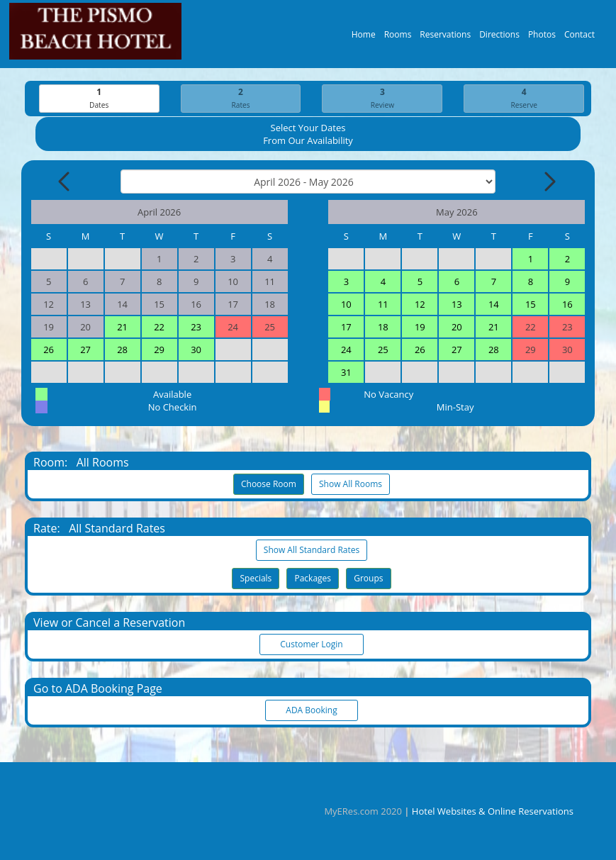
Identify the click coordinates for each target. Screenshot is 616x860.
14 (494, 305)
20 (457, 328)
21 (122, 328)
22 (159, 328)
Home (364, 38)
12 (420, 305)
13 (457, 305)
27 (85, 350)
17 (346, 328)
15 (531, 305)
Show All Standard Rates (312, 551)
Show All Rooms (351, 485)
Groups (368, 579)
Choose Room (269, 485)
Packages (313, 579)
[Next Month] (549, 182)
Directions (499, 38)
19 (420, 328)
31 (346, 373)
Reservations (445, 38)
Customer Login (312, 645)
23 (196, 328)
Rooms (398, 38)
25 (383, 350)
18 (383, 328)
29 (159, 350)
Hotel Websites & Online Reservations (493, 811)
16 (567, 305)
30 (196, 350)
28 (122, 350)
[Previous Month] (65, 182)
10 (346, 305)
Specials (256, 579)
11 (383, 305)
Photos (542, 38)
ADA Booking (312, 711)
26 (49, 350)
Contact (579, 38)
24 (346, 350)
